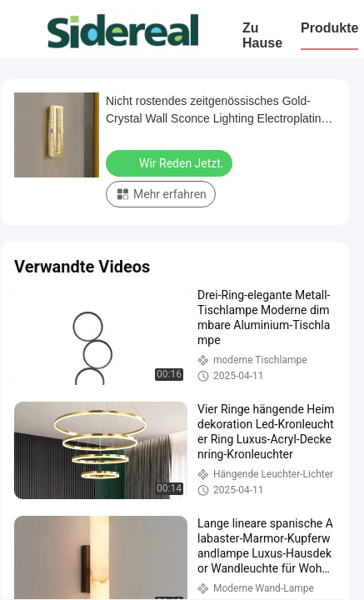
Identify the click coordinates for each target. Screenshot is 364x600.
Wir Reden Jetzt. (171, 162)
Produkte (329, 28)
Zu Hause (262, 35)
